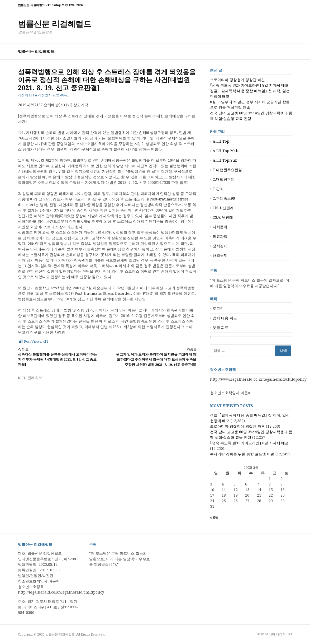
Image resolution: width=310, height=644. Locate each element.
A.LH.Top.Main (226, 151)
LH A (33, 95)
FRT (289, 634)
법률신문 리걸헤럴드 (55, 24)
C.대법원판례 (224, 179)
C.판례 (218, 189)
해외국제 (220, 255)
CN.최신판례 (223, 208)
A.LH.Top (221, 141)
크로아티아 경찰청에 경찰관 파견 (237, 80)
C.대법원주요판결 (227, 170)
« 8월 (214, 517)
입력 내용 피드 (225, 318)
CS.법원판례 (223, 217)
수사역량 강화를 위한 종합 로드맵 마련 (242, 454)
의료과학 (220, 236)
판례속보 (35, 378)
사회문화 (220, 227)
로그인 (218, 309)
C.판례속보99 (224, 198)
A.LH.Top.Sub (225, 160)
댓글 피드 (221, 328)
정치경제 (220, 246)
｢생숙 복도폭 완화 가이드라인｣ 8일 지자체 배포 (249, 85)
